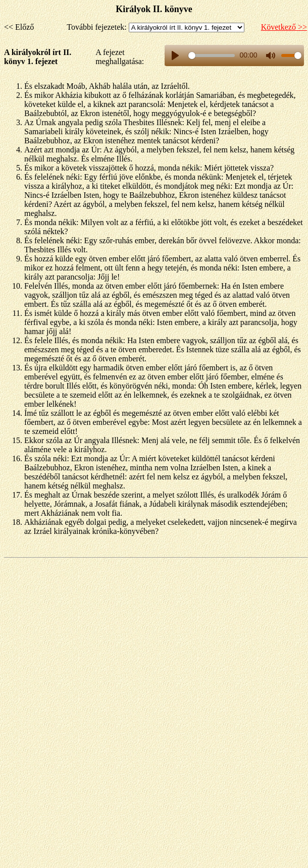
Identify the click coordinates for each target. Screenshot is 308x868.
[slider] (211, 56)
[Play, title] (175, 56)
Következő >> (284, 27)
